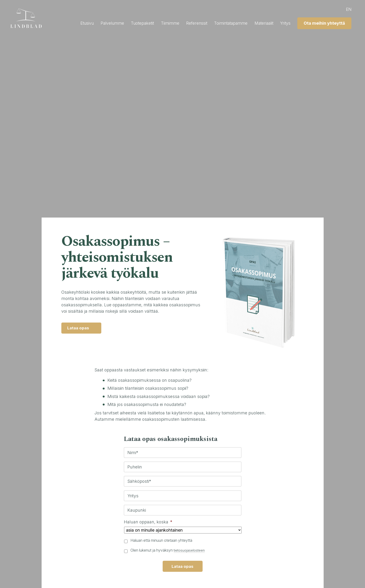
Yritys (284, 23)
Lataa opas (79, 329)
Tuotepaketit (133, 23)
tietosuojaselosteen (190, 550)
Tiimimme (162, 23)
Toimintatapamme (226, 23)
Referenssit (190, 23)
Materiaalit (261, 23)
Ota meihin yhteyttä (323, 23)
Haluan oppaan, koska (148, 522)
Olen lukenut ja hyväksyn (169, 550)
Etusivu (74, 23)
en (348, 9)
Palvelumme (101, 23)
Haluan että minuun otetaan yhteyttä (161, 540)
